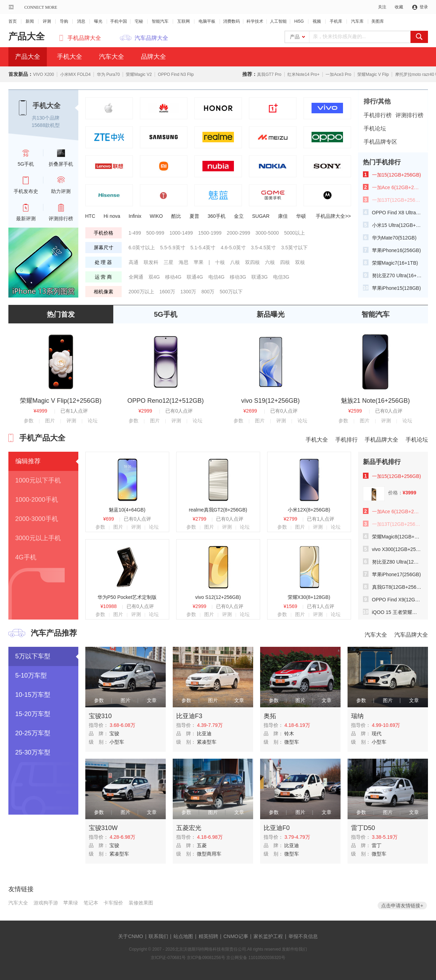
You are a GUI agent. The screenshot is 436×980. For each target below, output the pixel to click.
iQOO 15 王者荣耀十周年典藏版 (397, 612)
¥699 (109, 519)
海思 (184, 262)
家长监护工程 (268, 936)
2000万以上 (141, 292)
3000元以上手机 (38, 538)
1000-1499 (181, 233)
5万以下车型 (33, 656)
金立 (239, 216)
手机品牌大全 (84, 38)
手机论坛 (375, 128)
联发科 (151, 262)
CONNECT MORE (41, 7)
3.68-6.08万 (122, 725)
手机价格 (103, 233)
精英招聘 (208, 936)
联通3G (260, 277)
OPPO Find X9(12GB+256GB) (397, 600)
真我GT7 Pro (269, 74)
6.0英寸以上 (142, 248)
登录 (424, 7)
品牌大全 (153, 57)
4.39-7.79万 (210, 725)
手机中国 (119, 21)
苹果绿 (71, 903)
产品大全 (27, 37)
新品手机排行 (382, 462)
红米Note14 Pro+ (303, 74)
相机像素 (103, 292)
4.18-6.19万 (297, 725)
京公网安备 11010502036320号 (256, 958)
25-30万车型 (33, 752)
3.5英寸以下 (294, 248)
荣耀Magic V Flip (373, 74)
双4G (154, 277)
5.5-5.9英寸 (173, 248)
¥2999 (145, 411)
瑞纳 (357, 716)
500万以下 (231, 292)
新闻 (30, 21)
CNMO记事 (236, 936)
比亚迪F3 (189, 716)
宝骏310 (100, 716)
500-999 (155, 233)
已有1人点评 (74, 411)
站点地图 (183, 936)
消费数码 (231, 21)
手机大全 (70, 57)
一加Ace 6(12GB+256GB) (397, 187)
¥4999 (40, 411)
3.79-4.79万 (297, 837)
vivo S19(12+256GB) (271, 401)
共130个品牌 (46, 118)
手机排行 (346, 440)
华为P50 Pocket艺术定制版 (127, 597)
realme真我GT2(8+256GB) (218, 510)
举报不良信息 (303, 936)
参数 (29, 421)
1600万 (167, 292)
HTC (90, 216)
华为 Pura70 (108, 74)
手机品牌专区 (380, 142)
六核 (270, 262)
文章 (152, 700)
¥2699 (250, 411)
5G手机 (166, 314)
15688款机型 (46, 125)
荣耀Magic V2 (139, 74)
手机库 (336, 21)
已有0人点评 (179, 411)
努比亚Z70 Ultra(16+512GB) (397, 276)
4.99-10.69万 (386, 725)
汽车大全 (112, 57)
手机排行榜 (378, 115)
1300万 (188, 292)
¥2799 (199, 519)
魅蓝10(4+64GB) (127, 510)
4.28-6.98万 (122, 837)
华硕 (301, 216)
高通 (134, 262)
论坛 (93, 421)
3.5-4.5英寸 (264, 248)
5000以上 (295, 233)
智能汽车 (160, 21)
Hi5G (299, 21)
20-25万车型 (33, 733)
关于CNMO (131, 936)
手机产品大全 (42, 438)
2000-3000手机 (37, 519)
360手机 (217, 216)
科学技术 (255, 21)
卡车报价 (113, 903)
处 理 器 (103, 262)
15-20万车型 (33, 714)
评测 (47, 21)
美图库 (378, 21)
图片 (50, 421)
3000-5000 (267, 233)
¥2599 (355, 411)
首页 (13, 21)
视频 (317, 21)
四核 (285, 262)
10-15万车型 (33, 695)
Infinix (135, 216)
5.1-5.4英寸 (203, 248)
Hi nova (112, 216)
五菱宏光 (189, 828)
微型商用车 (209, 854)
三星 (169, 262)
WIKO (156, 216)
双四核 (252, 262)
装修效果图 (141, 903)
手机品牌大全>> (333, 216)
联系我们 (158, 936)
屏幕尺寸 (103, 248)
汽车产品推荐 (54, 633)
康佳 (283, 216)
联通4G (195, 277)
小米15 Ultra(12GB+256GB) (397, 225)
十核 (220, 262)
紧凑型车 (207, 742)
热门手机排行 (382, 162)
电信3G (281, 277)
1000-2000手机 (37, 500)
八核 (235, 262)
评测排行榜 (409, 115)
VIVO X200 (43, 74)
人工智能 (278, 21)
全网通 (136, 277)
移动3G (238, 277)
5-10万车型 (31, 675)
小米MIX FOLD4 (75, 74)
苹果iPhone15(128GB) (396, 288)
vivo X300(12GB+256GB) (397, 549)
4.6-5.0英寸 (233, 248)
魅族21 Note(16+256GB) (376, 401)
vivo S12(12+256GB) (218, 597)
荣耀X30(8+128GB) (309, 597)
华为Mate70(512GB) (394, 238)
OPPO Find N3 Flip (176, 74)
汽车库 (357, 21)
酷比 (176, 216)
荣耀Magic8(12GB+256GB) (397, 537)
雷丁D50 (363, 828)
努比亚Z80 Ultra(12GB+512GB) (397, 562)
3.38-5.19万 (384, 837)
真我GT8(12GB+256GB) (397, 587)
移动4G (173, 277)
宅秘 (139, 21)
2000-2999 (239, 233)
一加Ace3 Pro (338, 74)
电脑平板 (207, 21)
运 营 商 (103, 277)
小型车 (117, 742)
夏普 (194, 216)
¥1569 (290, 606)
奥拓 (270, 716)
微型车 (292, 742)
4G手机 (26, 557)
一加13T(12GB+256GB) (397, 200)
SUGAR (261, 216)
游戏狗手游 (46, 903)
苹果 (199, 262)
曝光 (98, 21)
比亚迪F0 (277, 828)
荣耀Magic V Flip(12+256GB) (61, 401)
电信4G (217, 277)
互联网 (184, 21)
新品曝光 (271, 314)
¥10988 (109, 606)
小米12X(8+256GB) (309, 510)
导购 (64, 21)
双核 (300, 262)
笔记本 (91, 903)
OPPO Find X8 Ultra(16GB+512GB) (397, 213)
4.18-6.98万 (210, 837)
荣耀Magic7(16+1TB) (395, 263)
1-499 (135, 233)
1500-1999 (210, 233)
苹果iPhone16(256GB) (396, 250)
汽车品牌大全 (151, 38)
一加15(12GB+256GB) (396, 175)
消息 (81, 21)
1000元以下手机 (38, 480)
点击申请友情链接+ (402, 906)
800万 (208, 292)
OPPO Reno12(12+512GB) (166, 401)
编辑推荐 (28, 461)
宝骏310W (103, 828)
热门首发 (61, 314)
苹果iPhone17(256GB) (396, 574)
